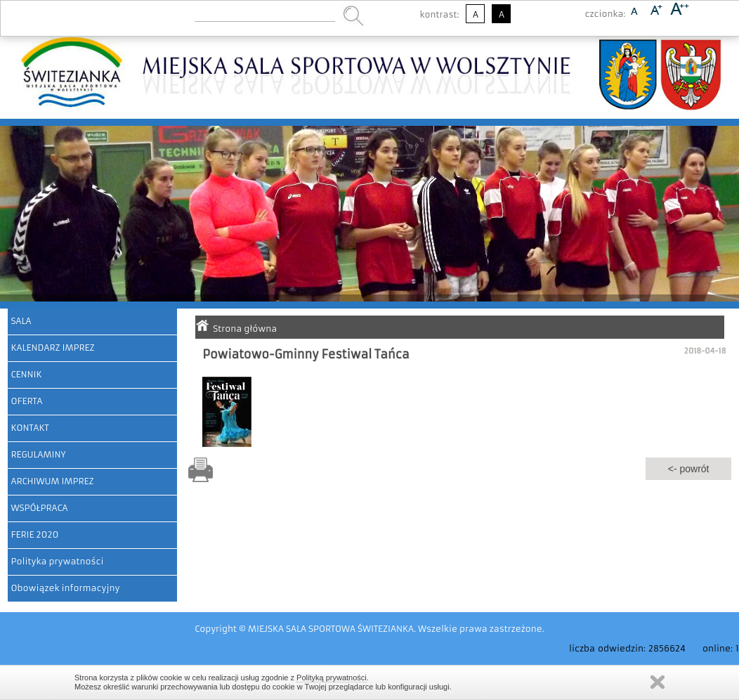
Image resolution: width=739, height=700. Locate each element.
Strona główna (245, 329)
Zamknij (658, 682)
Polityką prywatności (332, 678)
